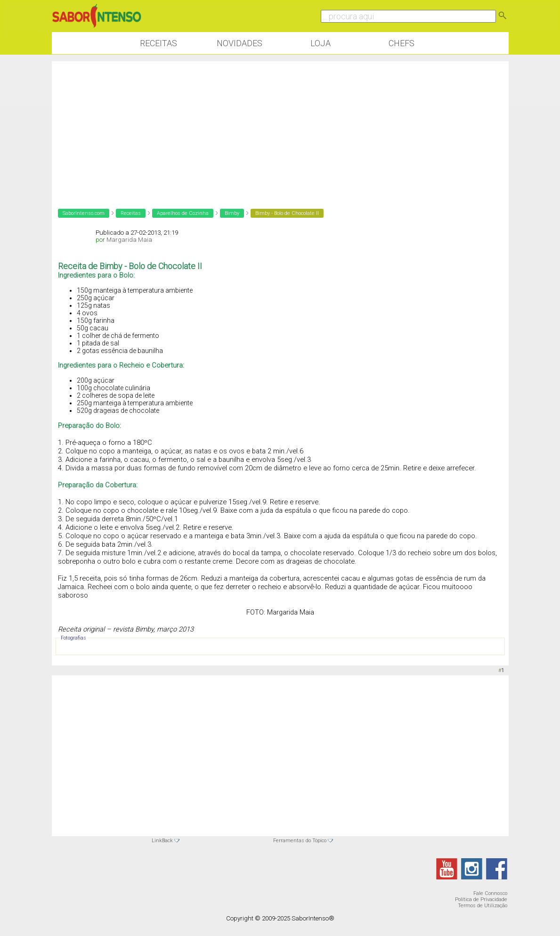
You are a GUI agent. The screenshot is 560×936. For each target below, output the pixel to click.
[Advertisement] (280, 127)
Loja (321, 43)
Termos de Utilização (483, 906)
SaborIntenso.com (84, 213)
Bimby (232, 213)
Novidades (239, 43)
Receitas (158, 43)
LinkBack (162, 841)
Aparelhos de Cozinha (183, 213)
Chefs (402, 43)
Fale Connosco (490, 893)
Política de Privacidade (481, 899)
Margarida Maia (129, 240)
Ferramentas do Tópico (300, 841)
